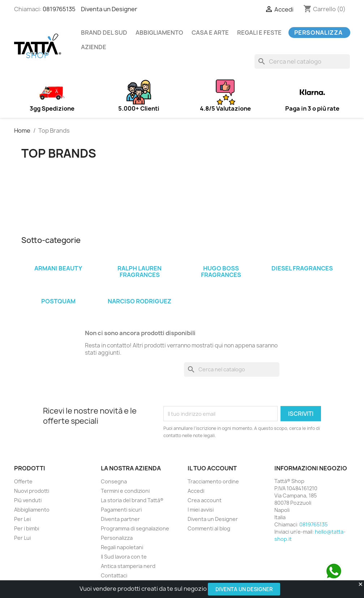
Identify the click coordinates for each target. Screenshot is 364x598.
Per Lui (22, 538)
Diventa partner (120, 519)
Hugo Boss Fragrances (221, 272)
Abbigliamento (159, 33)
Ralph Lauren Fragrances (140, 272)
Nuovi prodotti (32, 491)
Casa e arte (210, 33)
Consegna (114, 481)
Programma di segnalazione (135, 528)
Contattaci (114, 575)
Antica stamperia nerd (128, 566)
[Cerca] (302, 61)
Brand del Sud (104, 33)
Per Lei (22, 519)
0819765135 (59, 9)
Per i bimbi (27, 528)
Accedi (196, 491)
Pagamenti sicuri (121, 510)
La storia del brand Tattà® (132, 500)
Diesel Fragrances (302, 268)
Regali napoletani (122, 547)
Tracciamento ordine (213, 481)
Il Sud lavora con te (124, 557)
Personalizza (318, 33)
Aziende (94, 47)
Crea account (205, 500)
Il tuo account (212, 468)
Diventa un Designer (244, 589)
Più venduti (28, 500)
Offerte (23, 481)
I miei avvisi (201, 510)
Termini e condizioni (125, 491)
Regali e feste (259, 33)
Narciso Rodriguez (140, 301)
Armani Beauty (58, 268)
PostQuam (58, 301)
